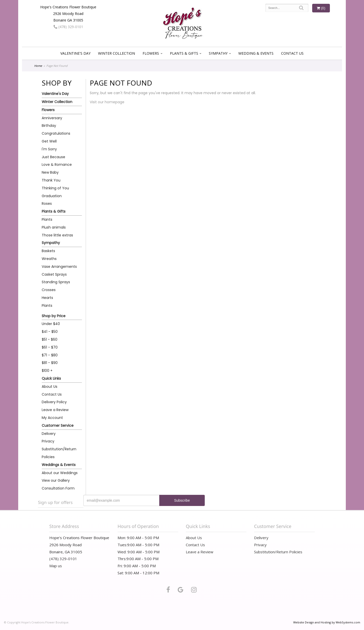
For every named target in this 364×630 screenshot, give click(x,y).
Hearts (47, 298)
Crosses (49, 290)
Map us (56, 566)
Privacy (48, 441)
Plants (47, 219)
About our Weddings (60, 473)
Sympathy (218, 53)
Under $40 (51, 324)
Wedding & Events (256, 53)
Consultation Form (58, 488)
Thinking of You (55, 188)
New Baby (50, 172)
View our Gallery (56, 480)
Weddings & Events (59, 465)
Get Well (49, 141)
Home (38, 66)
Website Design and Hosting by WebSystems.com (327, 622)
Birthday (49, 126)
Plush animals (54, 227)
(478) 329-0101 (68, 27)
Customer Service (58, 425)
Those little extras (57, 235)
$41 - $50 (50, 332)
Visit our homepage (107, 102)
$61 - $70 (50, 347)
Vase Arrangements (59, 267)
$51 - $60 (50, 339)
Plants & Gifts (184, 53)
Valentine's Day (75, 53)
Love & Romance (57, 165)
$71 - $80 (50, 355)
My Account (52, 418)
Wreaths (49, 259)
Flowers (151, 53)
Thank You (51, 180)
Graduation (52, 196)
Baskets (48, 251)
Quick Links (51, 378)
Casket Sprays (54, 274)
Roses (47, 204)
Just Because (53, 157)
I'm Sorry (49, 149)
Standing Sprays (56, 282)
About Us (50, 387)
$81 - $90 (50, 363)
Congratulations (56, 133)
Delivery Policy (54, 402)
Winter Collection (117, 53)
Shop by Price (54, 316)
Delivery (49, 434)
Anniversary (52, 118)
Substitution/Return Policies (59, 453)
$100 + (47, 371)
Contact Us (292, 53)
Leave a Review (55, 410)
